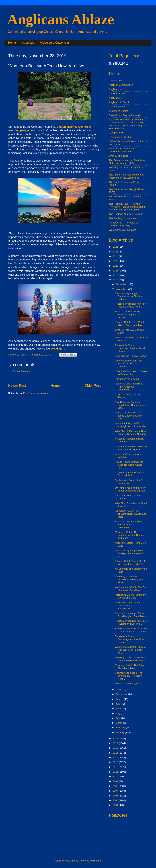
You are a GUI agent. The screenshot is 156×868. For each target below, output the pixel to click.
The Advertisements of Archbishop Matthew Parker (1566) (127, 162)
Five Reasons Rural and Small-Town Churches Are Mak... (130, 405)
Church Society (117, 107)
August (120, 699)
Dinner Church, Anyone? (128, 684)
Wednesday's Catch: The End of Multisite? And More (131, 589)
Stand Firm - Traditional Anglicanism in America (122, 150)
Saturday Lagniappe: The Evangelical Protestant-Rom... (129, 676)
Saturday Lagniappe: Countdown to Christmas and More (130, 296)
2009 (116, 781)
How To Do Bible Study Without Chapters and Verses (128, 314)
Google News (116, 133)
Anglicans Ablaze (61, 19)
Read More (58, 349)
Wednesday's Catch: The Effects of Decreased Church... (129, 364)
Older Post (93, 385)
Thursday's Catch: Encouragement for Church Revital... (131, 639)
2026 (116, 247)
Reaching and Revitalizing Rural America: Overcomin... (129, 387)
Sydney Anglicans (119, 156)
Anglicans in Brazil (119, 102)
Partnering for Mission (127, 379)
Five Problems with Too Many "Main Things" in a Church (131, 630)
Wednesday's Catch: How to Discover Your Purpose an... (130, 650)
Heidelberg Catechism (55, 43)
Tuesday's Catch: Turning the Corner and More (131, 596)
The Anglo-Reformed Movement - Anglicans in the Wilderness (127, 176)
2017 (116, 743)
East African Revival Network (125, 115)
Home (12, 43)
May (118, 713)
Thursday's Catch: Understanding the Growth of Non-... (131, 348)
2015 (116, 753)
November (122, 289)
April (118, 718)
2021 (116, 271)
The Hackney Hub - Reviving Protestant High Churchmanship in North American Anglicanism (128, 207)
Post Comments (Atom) (36, 393)
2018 (116, 738)
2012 (116, 767)
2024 (116, 256)
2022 (116, 266)
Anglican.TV (115, 98)
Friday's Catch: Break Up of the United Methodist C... (130, 563)
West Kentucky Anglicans (123, 230)
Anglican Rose (117, 94)
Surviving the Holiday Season (131, 356)
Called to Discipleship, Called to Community (131, 373)
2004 (116, 805)
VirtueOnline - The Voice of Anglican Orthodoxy (123, 224)
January (120, 732)
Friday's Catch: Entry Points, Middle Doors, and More (130, 324)
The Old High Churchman (123, 218)
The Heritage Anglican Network (126, 214)
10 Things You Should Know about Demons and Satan (130, 489)
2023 (116, 261)
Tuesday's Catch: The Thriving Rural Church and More (131, 514)
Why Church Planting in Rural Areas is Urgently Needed (131, 433)
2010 (116, 776)
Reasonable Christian (121, 137)
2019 (116, 280)
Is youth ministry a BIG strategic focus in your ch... (131, 425)
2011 (116, 772)
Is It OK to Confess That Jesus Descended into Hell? (128, 416)
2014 (116, 757)
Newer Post (17, 385)
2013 (116, 762)
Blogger (97, 861)
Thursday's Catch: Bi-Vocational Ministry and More (129, 579)
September (122, 694)
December (122, 284)
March (119, 723)
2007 (116, 791)
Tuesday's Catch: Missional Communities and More (130, 659)
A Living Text (116, 80)
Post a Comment (22, 371)
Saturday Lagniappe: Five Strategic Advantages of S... (129, 553)
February (121, 728)
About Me (28, 43)
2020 (116, 275)
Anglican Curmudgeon (121, 85)
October (120, 690)
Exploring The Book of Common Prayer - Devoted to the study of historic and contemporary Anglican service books (128, 124)
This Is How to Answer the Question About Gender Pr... (129, 465)
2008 (116, 786)
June (119, 709)
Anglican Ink (116, 89)
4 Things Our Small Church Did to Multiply (130, 474)
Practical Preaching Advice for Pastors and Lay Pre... (131, 305)
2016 (116, 748)
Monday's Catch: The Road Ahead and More (130, 667)
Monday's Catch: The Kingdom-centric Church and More (130, 535)
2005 (116, 800)
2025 (116, 252)
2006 (116, 796)
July (118, 704)
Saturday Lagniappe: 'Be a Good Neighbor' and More (130, 615)
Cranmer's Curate (118, 111)
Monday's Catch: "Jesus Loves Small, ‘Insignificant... (128, 605)
